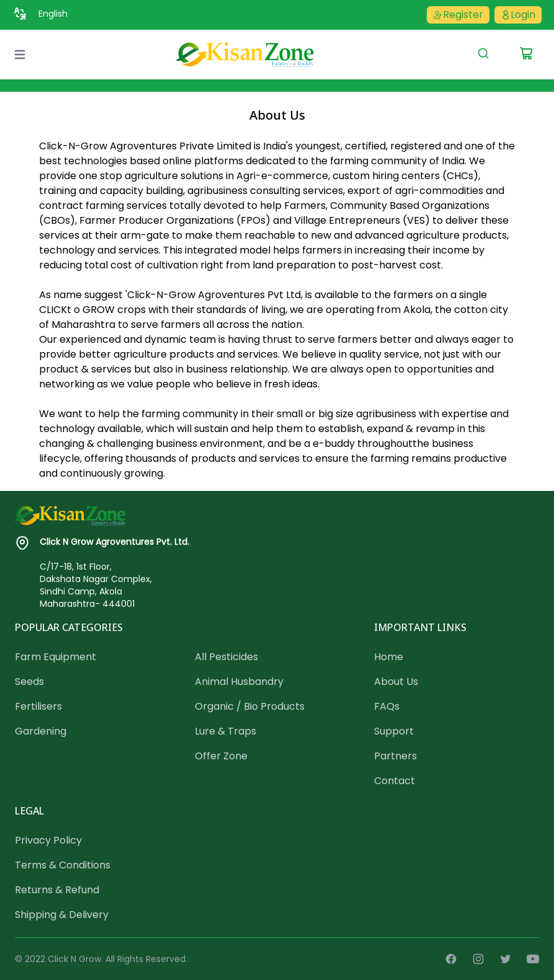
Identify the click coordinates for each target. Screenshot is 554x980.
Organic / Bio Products (250, 706)
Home (389, 657)
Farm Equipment (56, 657)
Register (458, 15)
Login (518, 15)
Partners (395, 756)
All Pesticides (226, 657)
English (53, 14)
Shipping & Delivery (62, 915)
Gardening (41, 731)
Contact (395, 781)
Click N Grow (74, 959)
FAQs (387, 706)
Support (394, 731)
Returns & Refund (57, 890)
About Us (396, 682)
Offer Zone (221, 756)
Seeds (29, 682)
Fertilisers (38, 706)
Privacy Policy (48, 840)
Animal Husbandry (239, 682)
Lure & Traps (226, 731)
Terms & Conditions (63, 865)
